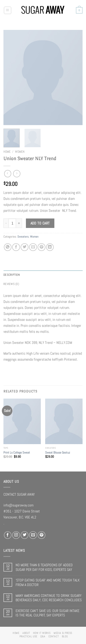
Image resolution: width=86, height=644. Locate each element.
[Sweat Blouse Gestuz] (64, 421)
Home (7, 152)
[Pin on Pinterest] (42, 247)
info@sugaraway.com (18, 505)
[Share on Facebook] (16, 247)
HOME (16, 633)
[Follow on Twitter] (25, 535)
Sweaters (23, 237)
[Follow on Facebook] (8, 535)
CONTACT (54, 636)
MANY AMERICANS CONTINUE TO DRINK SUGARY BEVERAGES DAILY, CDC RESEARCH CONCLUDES (49, 598)
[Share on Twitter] (25, 247)
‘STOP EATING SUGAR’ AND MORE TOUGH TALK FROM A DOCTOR (48, 582)
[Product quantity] (12, 223)
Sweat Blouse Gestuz (58, 452)
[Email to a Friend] (33, 247)
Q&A (43, 636)
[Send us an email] (33, 535)
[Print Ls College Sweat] (22, 421)
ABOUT (26, 633)
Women (20, 152)
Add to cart (40, 223)
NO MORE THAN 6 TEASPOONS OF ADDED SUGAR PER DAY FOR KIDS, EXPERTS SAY (44, 567)
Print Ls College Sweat (17, 452)
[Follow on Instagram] (16, 535)
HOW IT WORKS (42, 633)
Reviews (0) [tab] (11, 284)
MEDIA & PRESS (63, 633)
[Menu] (8, 10)
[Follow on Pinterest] (42, 535)
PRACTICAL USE (28, 636)
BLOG (65, 636)
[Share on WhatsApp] (8, 247)
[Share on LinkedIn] (50, 247)
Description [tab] (12, 275)
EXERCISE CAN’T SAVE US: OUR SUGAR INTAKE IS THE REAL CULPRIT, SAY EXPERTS (47, 613)
